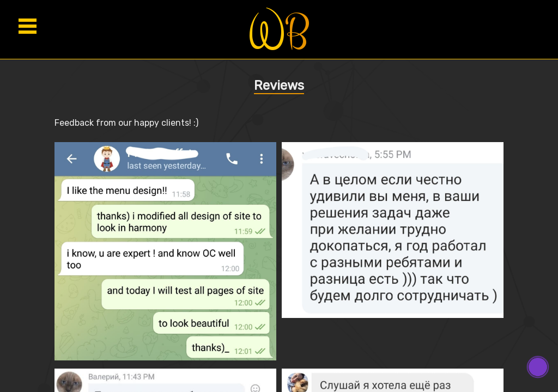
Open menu (27, 26)
